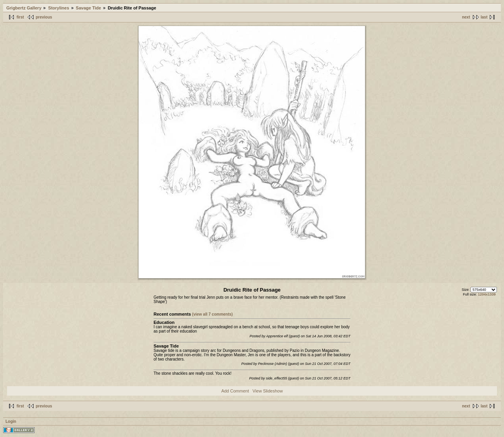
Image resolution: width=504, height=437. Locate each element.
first (20, 17)
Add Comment (235, 391)
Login (11, 421)
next (466, 17)
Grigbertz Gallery (24, 8)
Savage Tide (89, 8)
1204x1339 (487, 294)
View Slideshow (268, 391)
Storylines (58, 8)
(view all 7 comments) (212, 314)
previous (44, 17)
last (484, 17)
